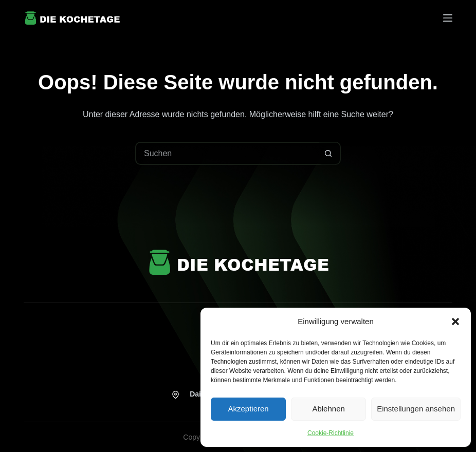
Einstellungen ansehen (416, 409)
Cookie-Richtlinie (331, 433)
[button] (455, 322)
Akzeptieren (248, 409)
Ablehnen (328, 409)
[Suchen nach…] (226, 153)
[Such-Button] (328, 153)
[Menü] (448, 18)
